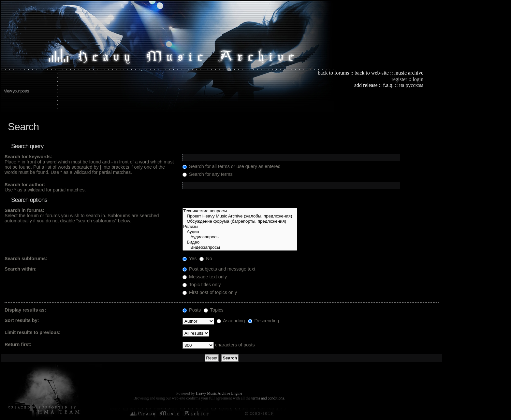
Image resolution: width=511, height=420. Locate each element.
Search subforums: (26, 259)
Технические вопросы (240, 211)
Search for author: (25, 185)
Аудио (240, 232)
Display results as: (25, 310)
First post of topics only (210, 292)
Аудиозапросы (240, 237)
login (418, 79)
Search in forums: (24, 210)
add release (366, 85)
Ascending (231, 321)
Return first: (18, 344)
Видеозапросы (240, 247)
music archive (409, 73)
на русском (411, 85)
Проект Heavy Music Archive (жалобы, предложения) (240, 216)
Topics (214, 310)
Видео (240, 242)
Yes (190, 259)
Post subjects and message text (219, 269)
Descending (264, 321)
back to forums (333, 73)
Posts (192, 310)
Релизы (240, 227)
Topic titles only (202, 285)
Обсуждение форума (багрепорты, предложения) (240, 221)
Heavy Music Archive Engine (219, 393)
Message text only (205, 277)
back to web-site (372, 73)
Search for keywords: (28, 157)
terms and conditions (268, 398)
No (206, 259)
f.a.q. (388, 85)
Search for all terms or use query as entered (232, 166)
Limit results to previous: (33, 332)
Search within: (21, 269)
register (399, 79)
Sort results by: (22, 320)
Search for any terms (208, 174)
